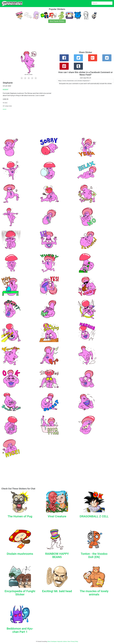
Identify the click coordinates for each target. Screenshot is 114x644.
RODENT (6, 90)
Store (69, 641)
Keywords (60, 641)
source (5, 109)
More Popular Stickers (57, 21)
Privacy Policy (74, 641)
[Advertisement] (55, 38)
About (49, 641)
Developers (54, 641)
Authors (65, 641)
